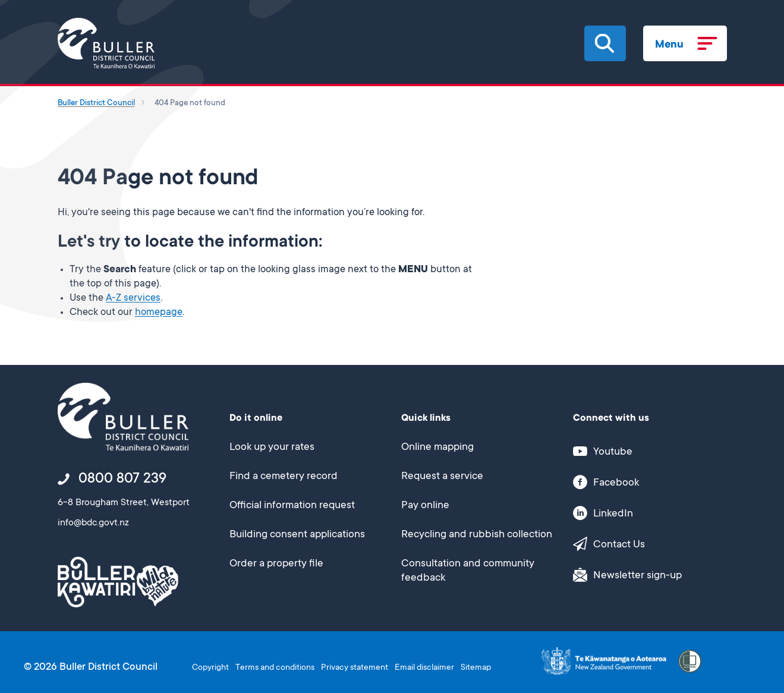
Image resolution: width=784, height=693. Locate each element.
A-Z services (133, 299)
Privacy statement (355, 668)
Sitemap (476, 668)
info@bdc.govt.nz (93, 524)
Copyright (210, 668)
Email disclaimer (424, 668)
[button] (604, 43)
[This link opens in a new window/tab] (643, 451)
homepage (159, 313)
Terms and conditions (275, 668)
